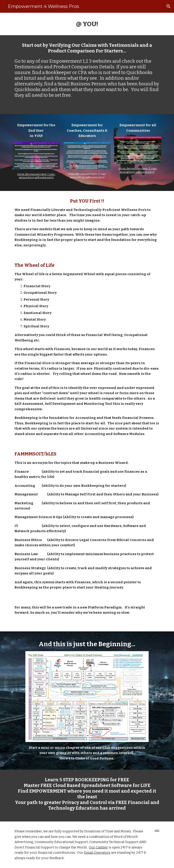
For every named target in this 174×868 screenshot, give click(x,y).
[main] (87, 24)
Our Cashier (98, 847)
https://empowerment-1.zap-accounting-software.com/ (36, 176)
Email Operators (97, 853)
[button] (169, 6)
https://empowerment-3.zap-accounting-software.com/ (138, 170)
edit (157, 830)
